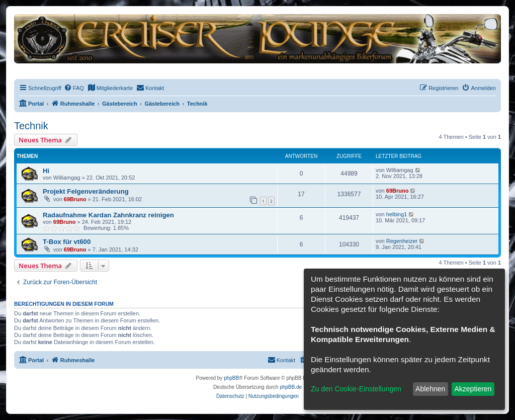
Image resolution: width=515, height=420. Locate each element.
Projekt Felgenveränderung (86, 191)
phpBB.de (291, 387)
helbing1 (397, 214)
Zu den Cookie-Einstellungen (356, 389)
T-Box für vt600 (67, 242)
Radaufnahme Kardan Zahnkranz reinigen (108, 215)
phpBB (231, 378)
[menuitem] (74, 88)
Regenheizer (402, 241)
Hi (46, 171)
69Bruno (75, 199)
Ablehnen (430, 389)
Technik (31, 126)
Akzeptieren (473, 389)
